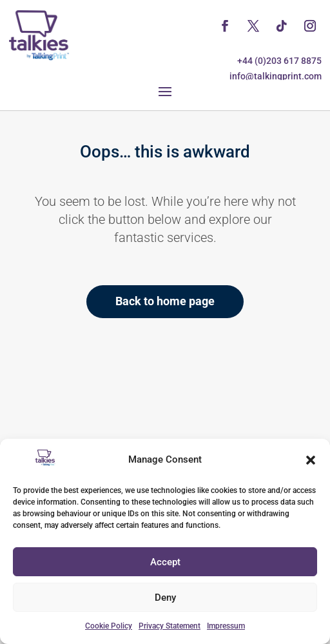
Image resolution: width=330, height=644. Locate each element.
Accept (165, 562)
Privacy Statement (170, 626)
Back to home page (165, 301)
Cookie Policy (109, 626)
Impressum (226, 626)
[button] (311, 460)
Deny (165, 598)
